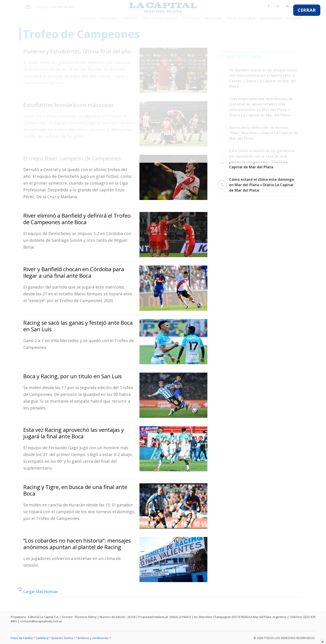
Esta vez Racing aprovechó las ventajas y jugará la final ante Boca (74, 433)
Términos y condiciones (92, 638)
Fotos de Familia (22, 638)
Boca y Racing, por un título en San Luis (73, 376)
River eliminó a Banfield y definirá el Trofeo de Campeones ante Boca (77, 219)
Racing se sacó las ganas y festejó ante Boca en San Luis (78, 326)
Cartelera (42, 638)
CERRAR (307, 10)
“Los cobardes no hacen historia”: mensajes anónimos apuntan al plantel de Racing (77, 544)
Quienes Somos (62, 638)
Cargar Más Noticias (41, 592)
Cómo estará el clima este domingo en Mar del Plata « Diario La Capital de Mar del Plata (256, 185)
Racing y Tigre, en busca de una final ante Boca (75, 490)
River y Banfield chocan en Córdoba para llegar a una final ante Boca (74, 272)
